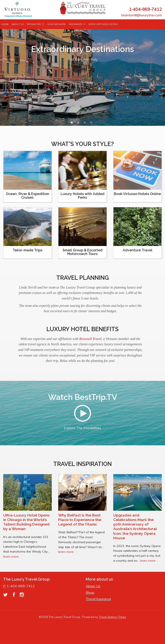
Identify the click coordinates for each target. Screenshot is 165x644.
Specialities (34, 24)
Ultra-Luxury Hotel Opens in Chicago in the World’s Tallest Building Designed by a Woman (26, 522)
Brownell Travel (90, 339)
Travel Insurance (98, 599)
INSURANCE (75, 24)
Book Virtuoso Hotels (103, 24)
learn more (11, 556)
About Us (18, 24)
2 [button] (79, 124)
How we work (57, 24)
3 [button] (86, 124)
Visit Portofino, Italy (83, 59)
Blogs (90, 592)
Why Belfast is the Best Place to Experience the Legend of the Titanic (80, 520)
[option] (82, 77)
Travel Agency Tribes (112, 617)
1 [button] (73, 124)
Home (5, 24)
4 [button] (92, 124)
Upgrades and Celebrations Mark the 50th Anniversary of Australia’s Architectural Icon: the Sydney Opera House (135, 526)
